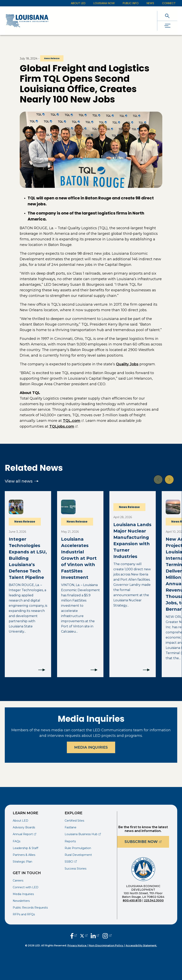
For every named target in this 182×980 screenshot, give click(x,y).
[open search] (167, 16)
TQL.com (73, 421)
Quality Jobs (127, 364)
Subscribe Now (147, 842)
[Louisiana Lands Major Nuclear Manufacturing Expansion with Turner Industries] (133, 584)
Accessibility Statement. (141, 945)
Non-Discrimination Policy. (106, 945)
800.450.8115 (132, 900)
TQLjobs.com (64, 426)
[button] (158, 480)
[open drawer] (167, 26)
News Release (52, 58)
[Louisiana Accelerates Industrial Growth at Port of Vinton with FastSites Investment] (80, 584)
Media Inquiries (91, 747)
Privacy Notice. (77, 945)
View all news (22, 481)
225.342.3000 (154, 900)
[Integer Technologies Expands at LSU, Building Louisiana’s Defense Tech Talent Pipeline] (28, 584)
